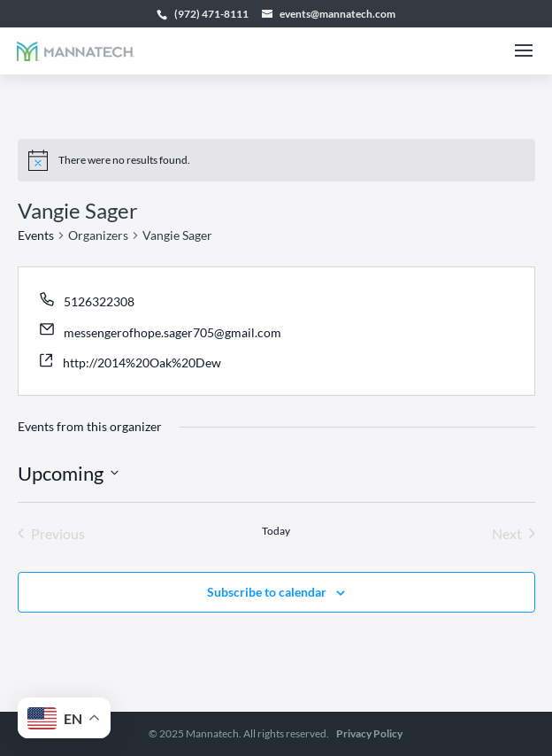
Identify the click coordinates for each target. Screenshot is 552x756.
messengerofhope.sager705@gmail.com (172, 332)
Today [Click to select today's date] (276, 531)
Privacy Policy (369, 733)
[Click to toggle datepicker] (68, 473)
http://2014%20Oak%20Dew (142, 363)
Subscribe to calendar (267, 592)
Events (36, 235)
